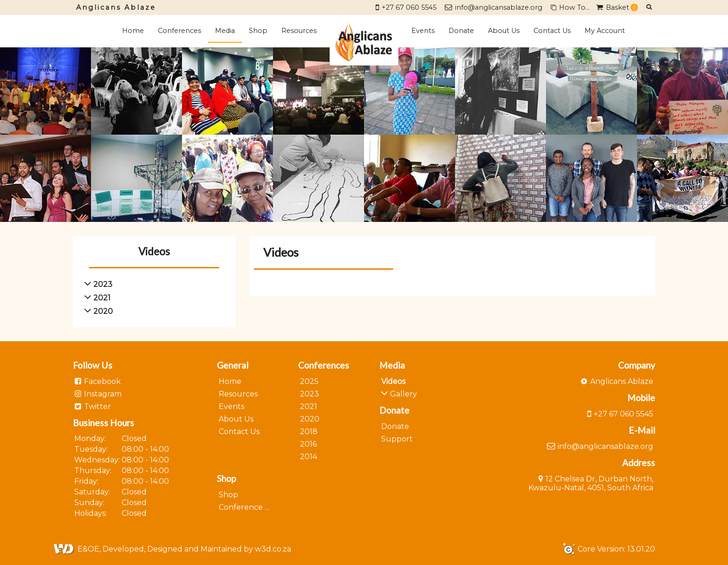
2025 (309, 381)
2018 (309, 432)
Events (423, 31)
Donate (461, 31)
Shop (258, 31)
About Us (504, 31)
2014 (309, 457)
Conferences (179, 31)
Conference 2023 (251, 507)
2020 (310, 419)
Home (133, 31)
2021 (309, 406)
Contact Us (552, 31)
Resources (299, 31)
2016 (308, 444)
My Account (605, 31)
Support (397, 439)
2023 (309, 394)
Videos (393, 381)
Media (225, 31)
